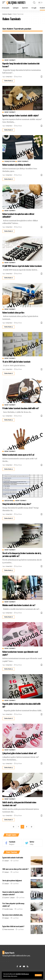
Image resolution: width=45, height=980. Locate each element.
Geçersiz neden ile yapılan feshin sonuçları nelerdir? (13, 893)
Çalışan (7, 861)
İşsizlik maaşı (9, 501)
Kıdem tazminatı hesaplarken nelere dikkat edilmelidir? (18, 215)
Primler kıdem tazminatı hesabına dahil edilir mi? (21, 408)
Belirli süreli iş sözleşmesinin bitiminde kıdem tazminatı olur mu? (19, 804)
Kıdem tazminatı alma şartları (13, 312)
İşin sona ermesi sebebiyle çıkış (12, 915)
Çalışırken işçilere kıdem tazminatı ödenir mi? (19, 753)
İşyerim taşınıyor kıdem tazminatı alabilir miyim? (21, 115)
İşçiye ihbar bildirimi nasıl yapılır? (13, 926)
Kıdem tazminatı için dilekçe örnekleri (16, 165)
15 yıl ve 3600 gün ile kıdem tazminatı (16, 362)
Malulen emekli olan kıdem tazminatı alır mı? (19, 605)
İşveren (7, 898)
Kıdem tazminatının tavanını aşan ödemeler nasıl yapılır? (20, 653)
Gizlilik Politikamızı (22, 974)
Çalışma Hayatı (16, 2)
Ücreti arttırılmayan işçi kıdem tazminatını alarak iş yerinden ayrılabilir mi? (22, 555)
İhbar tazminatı (9, 929)
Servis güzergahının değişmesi (12, 880)
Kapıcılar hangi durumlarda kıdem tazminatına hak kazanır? (21, 65)
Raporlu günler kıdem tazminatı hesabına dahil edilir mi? (22, 705)
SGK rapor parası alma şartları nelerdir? (15, 869)
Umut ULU (9, 77)
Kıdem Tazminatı (10, 60)
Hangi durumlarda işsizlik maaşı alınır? (17, 504)
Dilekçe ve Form (10, 161)
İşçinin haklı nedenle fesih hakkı (13, 857)
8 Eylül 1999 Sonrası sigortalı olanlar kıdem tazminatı (22, 266)
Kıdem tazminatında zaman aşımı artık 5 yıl (18, 455)
